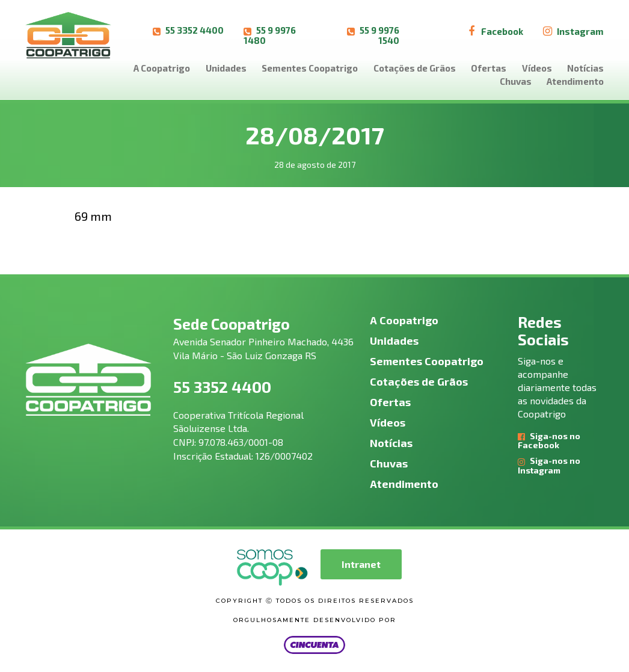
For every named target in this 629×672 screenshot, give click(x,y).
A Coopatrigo (162, 68)
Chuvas (516, 81)
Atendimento (575, 81)
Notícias (585, 68)
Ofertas (489, 68)
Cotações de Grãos (415, 68)
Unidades (226, 68)
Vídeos (537, 68)
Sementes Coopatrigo (310, 68)
